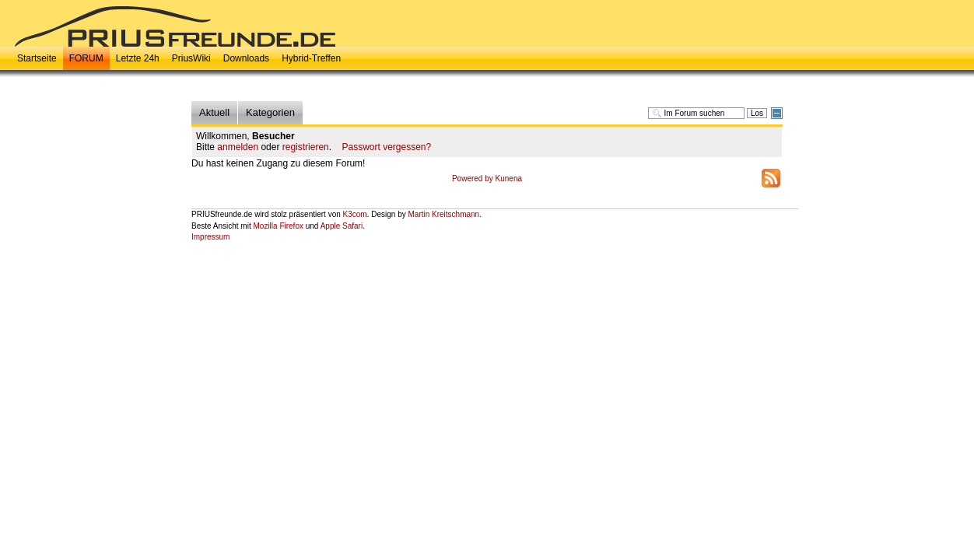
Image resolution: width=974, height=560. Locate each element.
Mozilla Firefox (278, 226)
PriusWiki (191, 58)
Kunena (509, 178)
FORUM (86, 58)
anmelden (238, 147)
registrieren (306, 147)
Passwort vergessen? (386, 147)
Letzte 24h (138, 58)
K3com (355, 214)
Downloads (246, 58)
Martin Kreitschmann (443, 214)
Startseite (37, 58)
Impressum (210, 237)
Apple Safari (342, 226)
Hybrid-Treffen (311, 58)
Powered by (474, 178)
